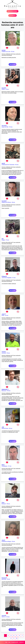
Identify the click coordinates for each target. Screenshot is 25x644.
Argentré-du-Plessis (6, 202)
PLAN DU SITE (15, 642)
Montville (4, 579)
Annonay (4, 353)
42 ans (7, 89)
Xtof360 (4, 50)
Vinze (3, 503)
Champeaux (4, 466)
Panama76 (4, 578)
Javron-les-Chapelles (7, 278)
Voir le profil (12, 64)
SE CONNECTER (12, 15)
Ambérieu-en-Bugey (6, 541)
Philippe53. (4, 276)
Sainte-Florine (5, 428)
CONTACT (22, 642)
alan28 (3, 163)
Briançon (4, 504)
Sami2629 (4, 201)
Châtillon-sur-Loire (6, 52)
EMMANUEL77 (5, 389)
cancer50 (4, 616)
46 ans (17, 165)
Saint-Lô (4, 617)
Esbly (3, 315)
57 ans (7, 240)
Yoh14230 (4, 126)
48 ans (9, 391)
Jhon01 (3, 540)
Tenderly (4, 352)
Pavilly (3, 89)
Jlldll (3, 427)
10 (17, 638)
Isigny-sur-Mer (5, 127)
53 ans (11, 127)
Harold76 (4, 88)
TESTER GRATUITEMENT (12, 11)
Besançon (4, 391)
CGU (9, 642)
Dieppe (3, 240)
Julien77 (4, 314)
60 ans (11, 428)
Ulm (3, 239)
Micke (3, 465)
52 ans (13, 52)
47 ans (10, 466)
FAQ (6, 642)
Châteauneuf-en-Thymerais (8, 165)
